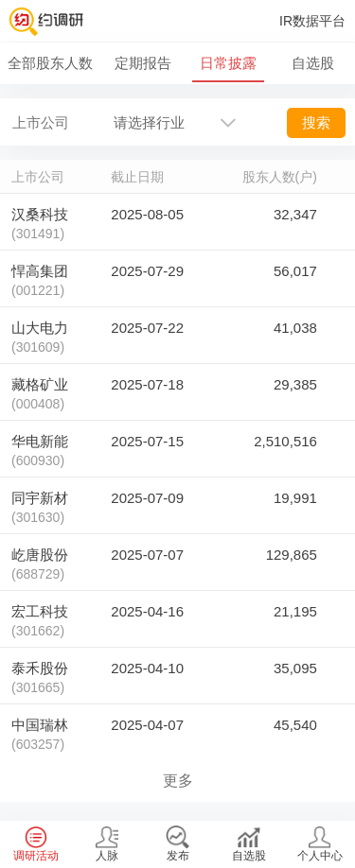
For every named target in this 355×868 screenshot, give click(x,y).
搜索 (316, 122)
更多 (178, 781)
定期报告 (143, 63)
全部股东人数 (50, 63)
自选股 (313, 63)
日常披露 (228, 63)
